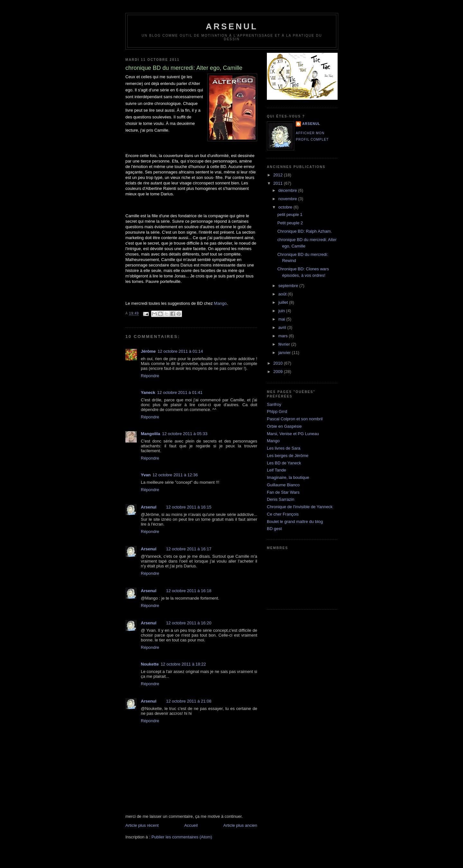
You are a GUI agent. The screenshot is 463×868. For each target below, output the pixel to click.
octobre (286, 207)
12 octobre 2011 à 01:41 (180, 392)
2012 (279, 175)
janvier (285, 353)
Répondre (150, 376)
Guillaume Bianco (283, 485)
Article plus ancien (241, 825)
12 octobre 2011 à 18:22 (183, 664)
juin (282, 311)
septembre (289, 286)
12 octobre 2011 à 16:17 (189, 549)
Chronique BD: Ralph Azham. (304, 231)
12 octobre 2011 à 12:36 (175, 475)
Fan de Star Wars (283, 492)
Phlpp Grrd (277, 411)
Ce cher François (283, 514)
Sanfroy (274, 404)
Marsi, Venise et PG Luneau (293, 434)
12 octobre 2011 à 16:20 (189, 623)
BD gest (274, 529)
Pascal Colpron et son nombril (295, 419)
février (285, 344)
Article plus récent (142, 825)
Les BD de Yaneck (284, 463)
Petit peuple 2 (290, 223)
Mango (220, 303)
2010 (279, 363)
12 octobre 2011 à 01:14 (180, 351)
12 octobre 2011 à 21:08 (189, 701)
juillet (284, 302)
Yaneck (148, 392)
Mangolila (150, 434)
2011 (279, 183)
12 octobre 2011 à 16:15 (189, 507)
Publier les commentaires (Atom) (182, 837)
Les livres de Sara (284, 448)
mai (282, 319)
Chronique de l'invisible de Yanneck (300, 507)
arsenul (232, 26)
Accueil (191, 825)
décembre (288, 190)
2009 (279, 372)
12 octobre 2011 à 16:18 (189, 591)
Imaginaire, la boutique (288, 477)
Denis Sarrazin (281, 499)
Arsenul (149, 507)
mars (284, 336)
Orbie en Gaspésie (284, 426)
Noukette (150, 664)
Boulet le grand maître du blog (295, 522)
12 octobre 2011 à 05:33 (185, 434)
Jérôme (148, 351)
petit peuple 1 (290, 215)
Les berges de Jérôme (288, 456)
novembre (288, 199)
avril (283, 327)
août (283, 294)
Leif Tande (277, 470)
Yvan (146, 475)
